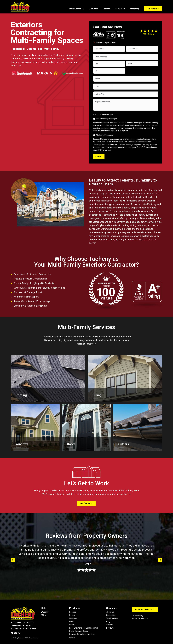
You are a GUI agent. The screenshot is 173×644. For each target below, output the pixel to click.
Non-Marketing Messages (107, 118)
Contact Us (120, 9)
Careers (106, 9)
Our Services (77, 9)
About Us (94, 9)
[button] (13, 560)
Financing (135, 9)
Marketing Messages (104, 135)
